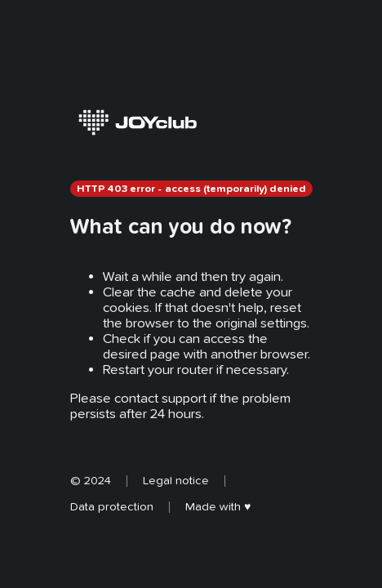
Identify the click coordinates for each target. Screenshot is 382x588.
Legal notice (176, 480)
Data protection (112, 506)
